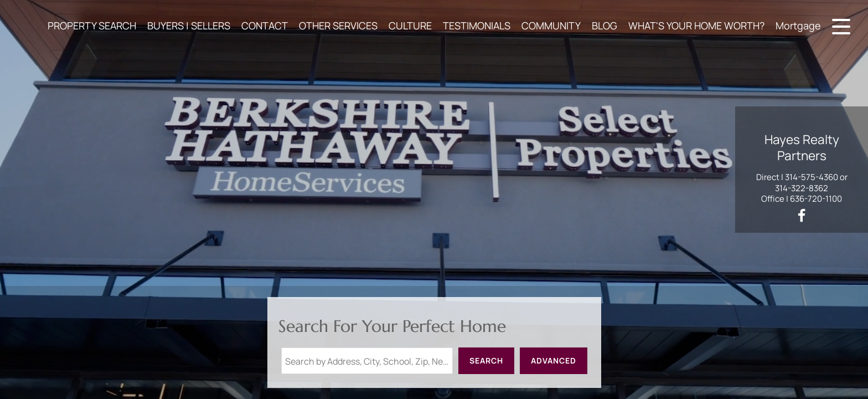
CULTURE (410, 25)
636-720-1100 (816, 199)
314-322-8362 (802, 188)
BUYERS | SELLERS (189, 25)
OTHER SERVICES (338, 25)
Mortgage (798, 25)
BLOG (604, 25)
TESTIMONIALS (477, 25)
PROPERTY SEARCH (92, 25)
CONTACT (265, 25)
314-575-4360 (812, 177)
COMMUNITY (551, 25)
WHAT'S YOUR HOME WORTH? (696, 25)
